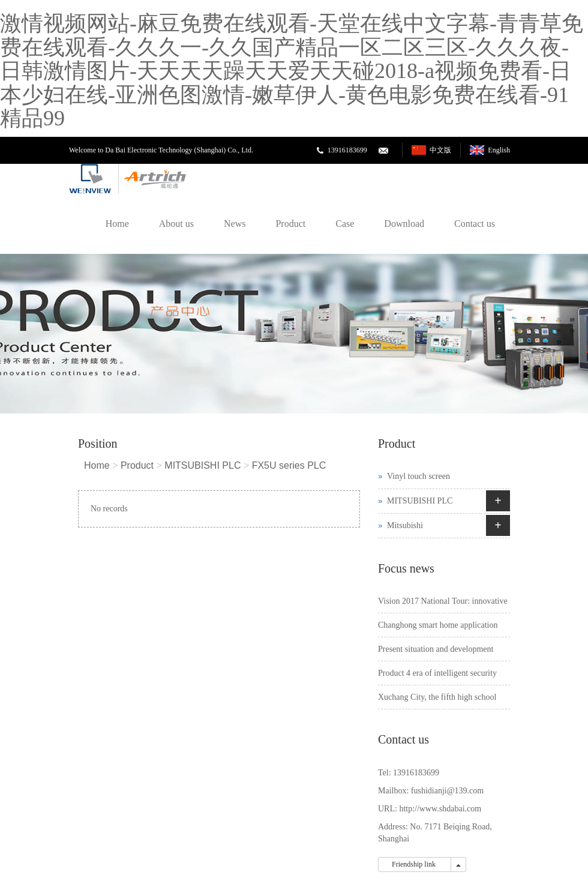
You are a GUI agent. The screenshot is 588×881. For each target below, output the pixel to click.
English (499, 150)
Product (290, 224)
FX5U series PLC (289, 465)
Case (345, 224)
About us (176, 224)
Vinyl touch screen (418, 476)
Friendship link (415, 864)
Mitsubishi (405, 525)
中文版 (440, 150)
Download (404, 224)
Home (117, 224)
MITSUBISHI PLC (202, 465)
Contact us (475, 224)
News (235, 224)
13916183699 (347, 150)
